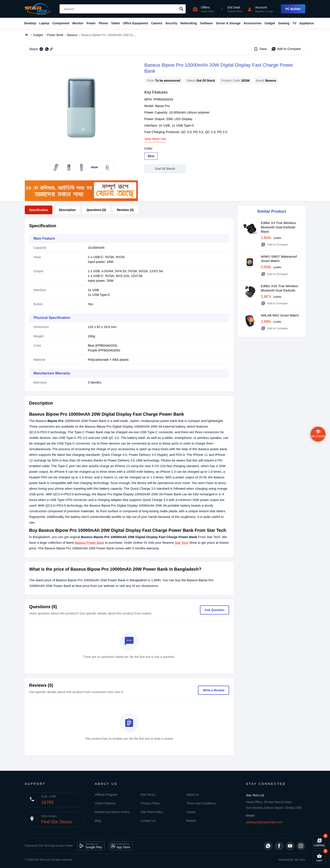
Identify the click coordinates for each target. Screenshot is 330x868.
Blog (98, 821)
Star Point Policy (152, 812)
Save (260, 49)
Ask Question (215, 610)
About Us (193, 795)
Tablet (115, 23)
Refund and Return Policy (112, 812)
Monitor (78, 23)
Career (191, 812)
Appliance (307, 23)
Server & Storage (228, 23)
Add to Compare (286, 49)
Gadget (270, 23)
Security (171, 23)
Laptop (44, 23)
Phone (103, 23)
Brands (191, 821)
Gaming (284, 23)
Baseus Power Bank (89, 543)
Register (260, 11)
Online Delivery (105, 803)
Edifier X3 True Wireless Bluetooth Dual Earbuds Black (278, 227)
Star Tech (181, 543)
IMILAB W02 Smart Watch (280, 315)
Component (61, 23)
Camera (157, 23)
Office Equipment (135, 23)
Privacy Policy (150, 803)
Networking (189, 23)
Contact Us (148, 821)
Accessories (252, 23)
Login (271, 11)
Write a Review (214, 690)
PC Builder (293, 9)
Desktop (30, 23)
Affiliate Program (106, 795)
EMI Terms (148, 795)
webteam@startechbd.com (264, 822)
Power (91, 23)
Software (206, 23)
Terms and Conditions (201, 803)
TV (294, 23)
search (182, 9)
